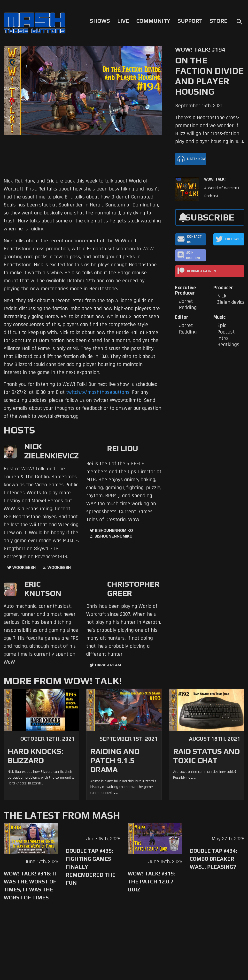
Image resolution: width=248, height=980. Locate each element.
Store (219, 21)
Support (190, 21)
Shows (100, 21)
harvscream (108, 665)
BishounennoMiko (114, 530)
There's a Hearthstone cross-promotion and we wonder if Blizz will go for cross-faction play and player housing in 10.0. (210, 130)
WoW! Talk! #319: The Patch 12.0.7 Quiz (151, 881)
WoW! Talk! (215, 179)
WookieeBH (24, 567)
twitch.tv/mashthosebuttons (98, 392)
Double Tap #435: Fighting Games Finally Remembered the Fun (91, 867)
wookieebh (59, 567)
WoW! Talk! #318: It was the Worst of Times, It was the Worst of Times (31, 885)
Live (123, 21)
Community (153, 21)
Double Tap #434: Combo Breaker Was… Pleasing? (213, 859)
